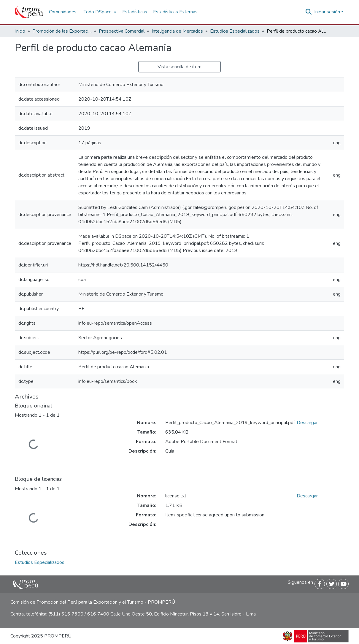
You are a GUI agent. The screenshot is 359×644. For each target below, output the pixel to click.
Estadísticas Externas (175, 12)
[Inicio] (29, 12)
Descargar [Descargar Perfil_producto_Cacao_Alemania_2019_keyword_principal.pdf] (307, 423)
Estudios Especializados (235, 31)
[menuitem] (99, 12)
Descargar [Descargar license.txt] (307, 496)
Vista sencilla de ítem (179, 67)
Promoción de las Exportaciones (62, 31)
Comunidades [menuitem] (63, 12)
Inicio (20, 31)
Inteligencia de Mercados (177, 31)
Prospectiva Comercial (122, 31)
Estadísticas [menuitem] (135, 12)
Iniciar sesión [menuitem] (327, 12)
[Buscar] (309, 12)
